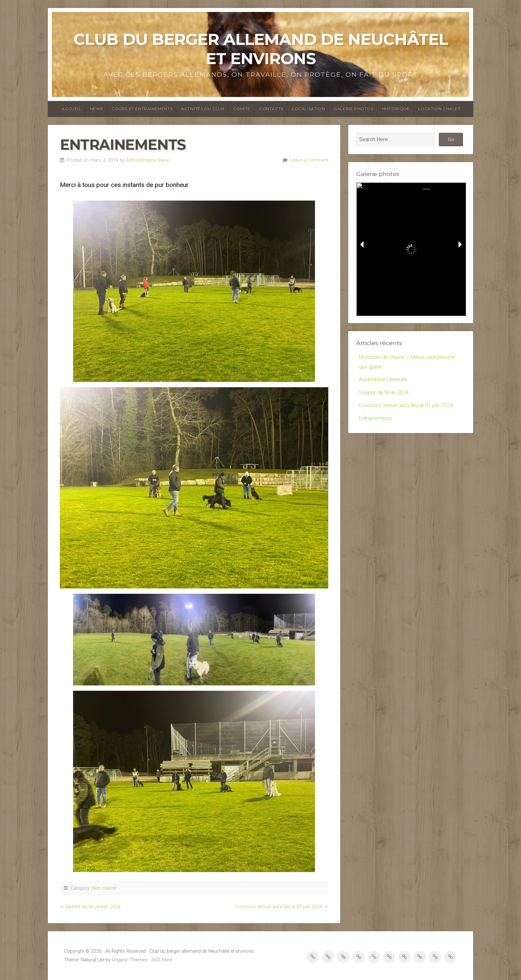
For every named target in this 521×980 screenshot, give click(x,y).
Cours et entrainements (142, 109)
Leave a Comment (309, 160)
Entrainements (375, 418)
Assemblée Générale (383, 379)
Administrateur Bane (147, 160)
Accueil (71, 109)
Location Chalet (439, 109)
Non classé (104, 888)
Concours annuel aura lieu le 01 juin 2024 (278, 907)
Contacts (271, 109)
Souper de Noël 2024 (384, 392)
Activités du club (203, 109)
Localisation (309, 109)
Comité (242, 109)
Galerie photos (353, 109)
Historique (396, 109)
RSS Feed (162, 960)
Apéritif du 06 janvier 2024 (93, 907)
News (97, 109)
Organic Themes (130, 960)
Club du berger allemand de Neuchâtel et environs (261, 49)
